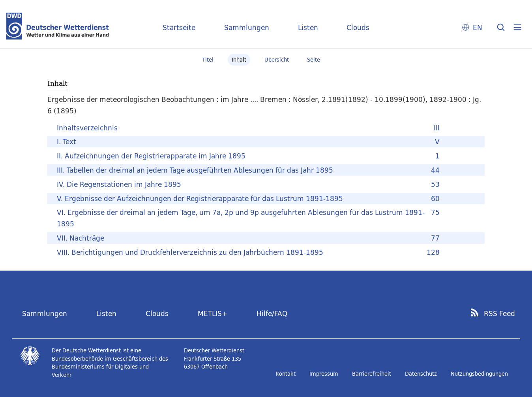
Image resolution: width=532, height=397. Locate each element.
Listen (308, 27)
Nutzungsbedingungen (479, 374)
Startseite (179, 27)
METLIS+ (213, 313)
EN (478, 27)
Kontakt (286, 374)
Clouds (358, 27)
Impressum (324, 374)
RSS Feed (499, 314)
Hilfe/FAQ (272, 313)
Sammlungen (247, 27)
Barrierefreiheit (372, 374)
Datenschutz (421, 374)
